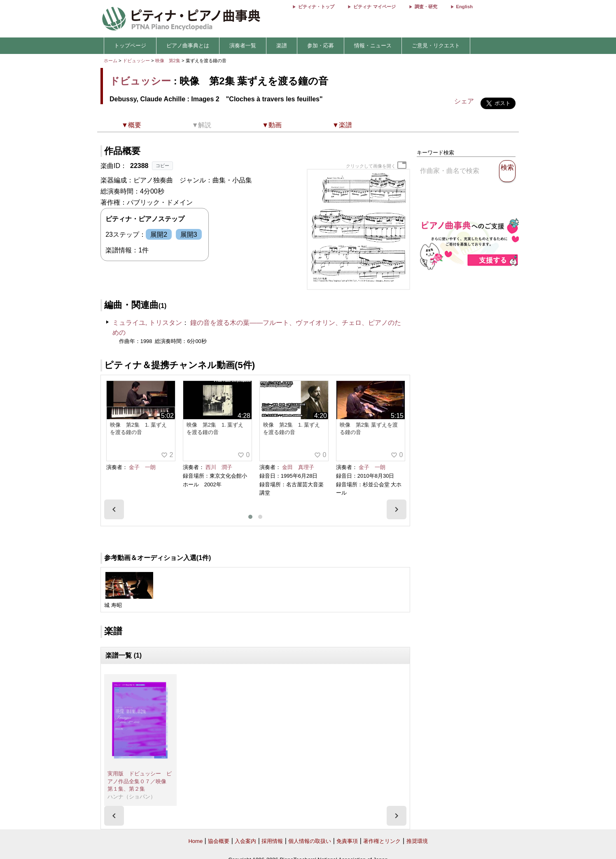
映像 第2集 (168, 61)
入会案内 (245, 841)
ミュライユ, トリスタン (147, 323)
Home (195, 841)
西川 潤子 (219, 467)
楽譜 (282, 46)
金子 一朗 (142, 467)
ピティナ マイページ (374, 7)
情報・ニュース (373, 46)
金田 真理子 (298, 467)
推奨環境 (417, 841)
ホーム (111, 61)
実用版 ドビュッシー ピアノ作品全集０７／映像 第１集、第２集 (140, 781)
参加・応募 (321, 46)
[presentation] (114, 509)
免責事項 (347, 841)
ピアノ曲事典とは (188, 46)
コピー (162, 166)
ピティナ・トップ (316, 7)
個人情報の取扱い (310, 841)
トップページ (130, 46)
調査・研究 (426, 7)
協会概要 (219, 841)
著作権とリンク (382, 841)
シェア (464, 101)
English (464, 7)
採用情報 (272, 841)
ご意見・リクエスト (436, 46)
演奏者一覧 (243, 46)
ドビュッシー (136, 61)
